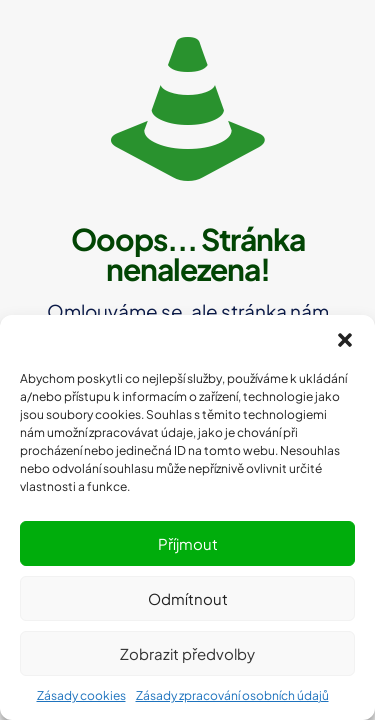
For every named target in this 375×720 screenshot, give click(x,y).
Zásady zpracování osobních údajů (232, 695)
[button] (345, 340)
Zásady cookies (81, 695)
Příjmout (188, 543)
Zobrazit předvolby (187, 653)
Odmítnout (188, 598)
